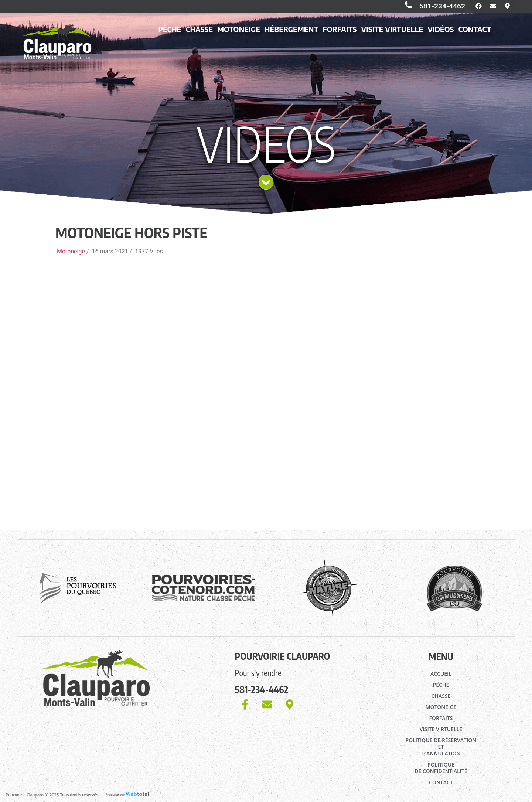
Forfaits (340, 31)
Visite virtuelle (392, 31)
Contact (475, 31)
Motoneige (239, 31)
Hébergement (291, 31)
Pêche (170, 31)
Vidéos (441, 31)
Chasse (199, 31)
